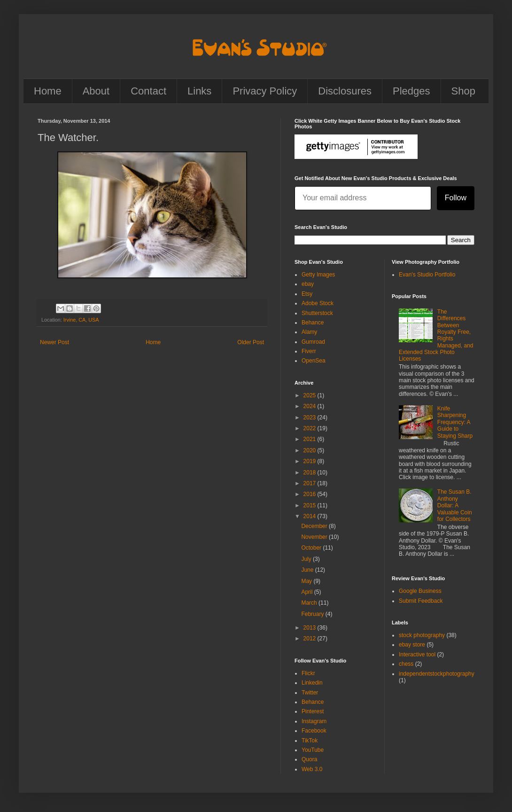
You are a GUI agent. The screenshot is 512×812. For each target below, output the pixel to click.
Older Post (251, 342)
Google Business (420, 591)
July (307, 559)
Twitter (310, 693)
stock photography (422, 635)
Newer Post (54, 342)
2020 (310, 450)
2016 (310, 494)
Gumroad (313, 342)
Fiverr (309, 351)
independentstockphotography (437, 674)
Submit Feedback (421, 601)
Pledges (411, 91)
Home (48, 91)
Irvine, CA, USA (81, 320)
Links (199, 91)
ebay (308, 284)
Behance (313, 323)
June (308, 570)
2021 (310, 439)
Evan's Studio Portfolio (427, 275)
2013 (310, 628)
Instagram (314, 721)
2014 (310, 516)
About (96, 91)
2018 (310, 473)
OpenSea (314, 361)
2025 (310, 395)
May (307, 581)
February (313, 614)
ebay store (412, 645)
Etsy (307, 294)
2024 (310, 406)
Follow (456, 198)
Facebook (314, 731)
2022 (310, 428)
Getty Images (318, 275)
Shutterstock (317, 313)
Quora (309, 759)
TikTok (310, 741)
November (315, 537)
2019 (310, 461)
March (310, 603)
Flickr (308, 673)
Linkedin (312, 683)
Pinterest (313, 711)
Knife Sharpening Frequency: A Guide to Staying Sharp (455, 422)
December (315, 526)
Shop (463, 91)
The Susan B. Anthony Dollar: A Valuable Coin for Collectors (455, 505)
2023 (310, 418)
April (307, 592)
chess (406, 664)
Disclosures (345, 91)
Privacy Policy (265, 91)
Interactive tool (417, 654)
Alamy (309, 332)
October (312, 548)
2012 (310, 639)
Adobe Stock (318, 303)
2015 (310, 505)
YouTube (313, 750)
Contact (148, 91)
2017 (310, 483)
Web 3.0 (312, 769)
